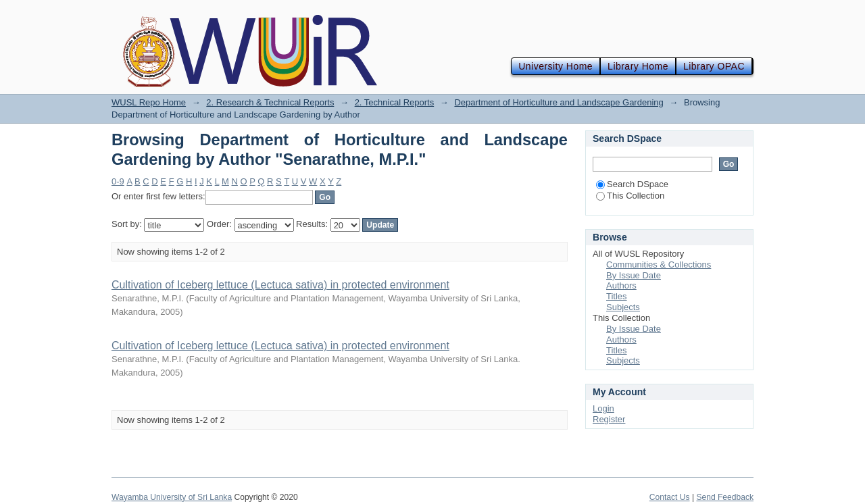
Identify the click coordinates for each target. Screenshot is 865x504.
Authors (621, 285)
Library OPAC (714, 66)
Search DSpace (632, 184)
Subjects (623, 307)
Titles (617, 296)
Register (609, 419)
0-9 (118, 181)
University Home (555, 66)
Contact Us (670, 497)
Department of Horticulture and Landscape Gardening (559, 102)
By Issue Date (634, 275)
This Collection (630, 196)
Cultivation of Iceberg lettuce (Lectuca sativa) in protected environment (280, 285)
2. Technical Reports (395, 102)
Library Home (638, 66)
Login (603, 408)
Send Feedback (725, 497)
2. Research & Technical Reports (270, 102)
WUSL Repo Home (149, 102)
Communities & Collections (659, 264)
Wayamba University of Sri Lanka (172, 497)
